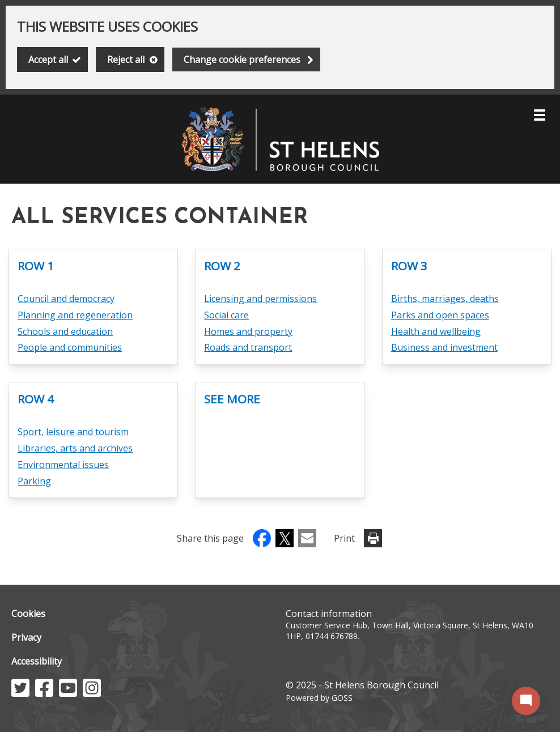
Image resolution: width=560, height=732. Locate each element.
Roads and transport (248, 347)
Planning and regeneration (75, 315)
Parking (34, 481)
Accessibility (37, 661)
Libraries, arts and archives (75, 448)
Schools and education (65, 331)
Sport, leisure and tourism (73, 432)
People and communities (70, 347)
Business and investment (444, 347)
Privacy (26, 637)
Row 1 (36, 266)
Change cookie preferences (242, 59)
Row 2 (222, 266)
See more (232, 399)
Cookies (28, 614)
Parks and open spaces (440, 315)
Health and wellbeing (436, 331)
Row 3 (409, 266)
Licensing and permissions (260, 299)
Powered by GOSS (319, 698)
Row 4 (36, 399)
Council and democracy (66, 299)
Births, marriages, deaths (445, 299)
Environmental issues (63, 465)
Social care (226, 315)
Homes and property (248, 331)
